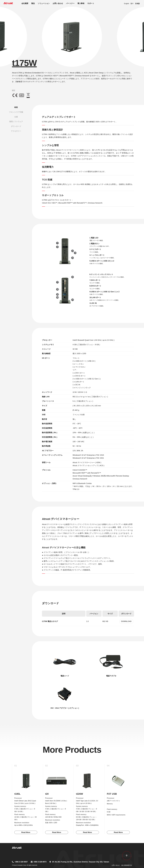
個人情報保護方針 (127, 865)
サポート (91, 3)
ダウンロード (16, 126)
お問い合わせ (58, 3)
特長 (16, 107)
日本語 (137, 4)
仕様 (16, 117)
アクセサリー (16, 131)
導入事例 (81, 3)
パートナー (70, 3)
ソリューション (44, 3)
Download (126, 621)
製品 (33, 3)
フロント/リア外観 (16, 112)
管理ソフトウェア (16, 122)
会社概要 (25, 3)
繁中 (132, 4)
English (127, 4)
